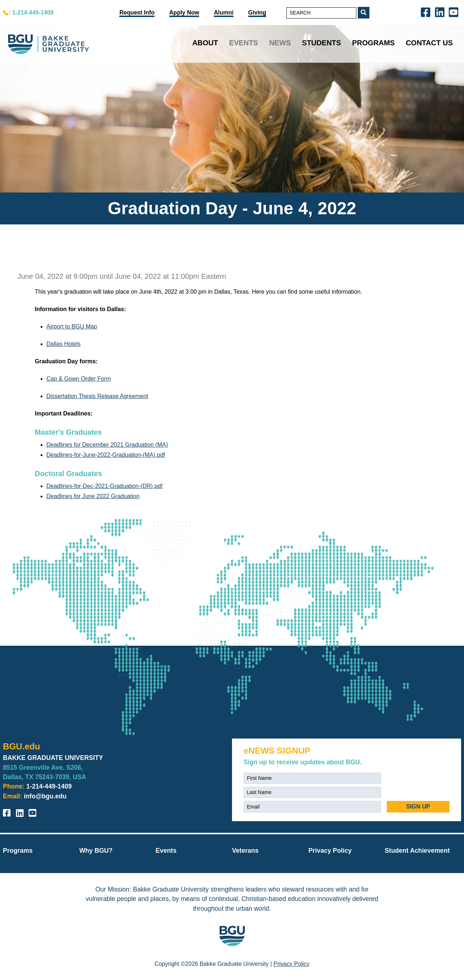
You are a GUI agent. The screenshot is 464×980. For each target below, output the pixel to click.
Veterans (245, 851)
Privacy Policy (330, 851)
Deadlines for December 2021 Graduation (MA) (107, 445)
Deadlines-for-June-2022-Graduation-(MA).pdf (106, 455)
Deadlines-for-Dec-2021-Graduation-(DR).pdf (104, 486)
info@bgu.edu (45, 796)
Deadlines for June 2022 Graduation (93, 496)
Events (244, 43)
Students (322, 43)
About (205, 43)
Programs (373, 43)
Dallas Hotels (63, 344)
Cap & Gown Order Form (79, 379)
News (280, 43)
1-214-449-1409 (49, 786)
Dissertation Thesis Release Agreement (97, 396)
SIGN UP (418, 807)
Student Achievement (417, 851)
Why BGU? (96, 851)
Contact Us (429, 43)
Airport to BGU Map (72, 326)
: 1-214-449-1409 (31, 13)
